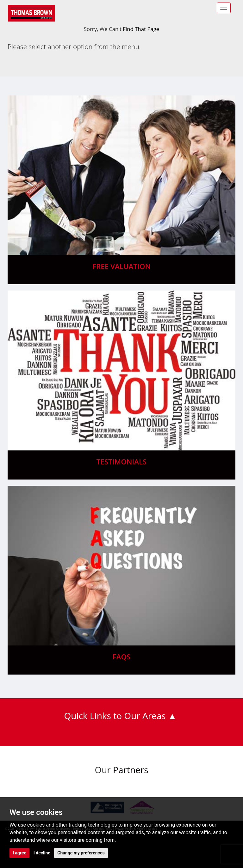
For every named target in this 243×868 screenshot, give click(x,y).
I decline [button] (42, 853)
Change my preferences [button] (81, 853)
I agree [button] (19, 853)
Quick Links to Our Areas (115, 716)
